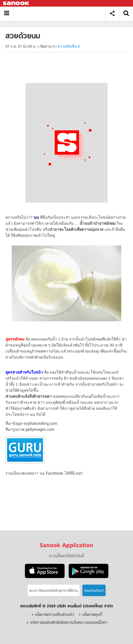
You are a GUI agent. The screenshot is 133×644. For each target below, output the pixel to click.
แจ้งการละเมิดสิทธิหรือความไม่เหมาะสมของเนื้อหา (69, 623)
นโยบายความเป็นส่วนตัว (55, 615)
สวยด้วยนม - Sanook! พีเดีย (61, 14)
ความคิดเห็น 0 (69, 46)
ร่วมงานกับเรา (94, 591)
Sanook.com (16, 3)
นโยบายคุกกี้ (92, 615)
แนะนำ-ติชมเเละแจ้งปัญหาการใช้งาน (54, 591)
